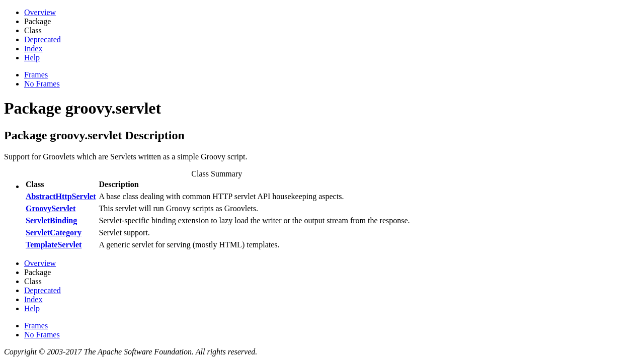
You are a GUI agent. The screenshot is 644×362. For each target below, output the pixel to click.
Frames (36, 75)
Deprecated (43, 39)
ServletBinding (51, 220)
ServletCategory (54, 233)
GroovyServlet (51, 208)
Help (32, 58)
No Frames (42, 84)
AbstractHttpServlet (61, 196)
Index (33, 49)
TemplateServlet (54, 245)
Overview (40, 12)
